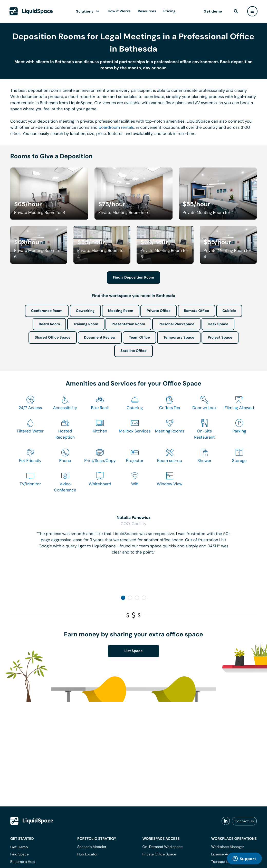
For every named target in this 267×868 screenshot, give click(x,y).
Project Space (220, 338)
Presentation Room (128, 324)
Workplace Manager (227, 847)
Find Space (20, 854)
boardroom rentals (116, 127)
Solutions (85, 11)
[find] (236, 11)
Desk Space (218, 324)
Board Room (49, 324)
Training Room (86, 324)
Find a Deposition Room (134, 278)
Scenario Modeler (92, 847)
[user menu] (252, 11)
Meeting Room (121, 311)
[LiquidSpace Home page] (31, 11)
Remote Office (197, 311)
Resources (147, 11)
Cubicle (229, 311)
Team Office (139, 338)
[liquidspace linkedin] (226, 821)
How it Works (119, 11)
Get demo (213, 11)
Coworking (85, 311)
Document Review (100, 338)
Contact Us (244, 821)
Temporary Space (179, 338)
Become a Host (23, 862)
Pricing (169, 11)
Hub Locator (88, 854)
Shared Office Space (53, 338)
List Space (134, 651)
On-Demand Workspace (163, 847)
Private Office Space (159, 854)
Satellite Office (133, 351)
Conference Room (47, 311)
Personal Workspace (176, 324)
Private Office (159, 311)
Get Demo (19, 847)
